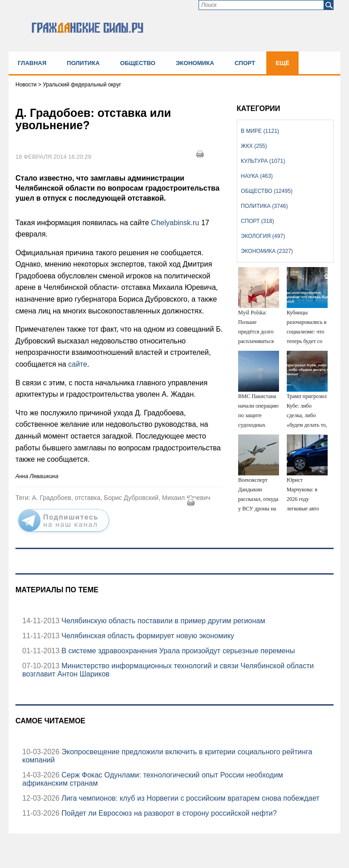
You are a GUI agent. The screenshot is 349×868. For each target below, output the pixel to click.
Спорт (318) (257, 221)
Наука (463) (257, 176)
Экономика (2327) (267, 251)
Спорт (245, 63)
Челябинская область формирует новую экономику (147, 636)
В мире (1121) (260, 131)
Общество (138, 63)
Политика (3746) (264, 206)
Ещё (282, 63)
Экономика (195, 63)
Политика (83, 63)
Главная (32, 63)
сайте (78, 364)
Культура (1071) (263, 161)
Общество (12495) (267, 191)
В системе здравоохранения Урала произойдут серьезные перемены (177, 651)
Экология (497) (263, 236)
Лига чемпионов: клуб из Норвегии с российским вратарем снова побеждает (189, 798)
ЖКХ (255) (254, 146)
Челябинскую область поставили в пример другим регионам (162, 621)
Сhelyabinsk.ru (176, 223)
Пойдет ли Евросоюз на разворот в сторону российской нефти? (168, 813)
